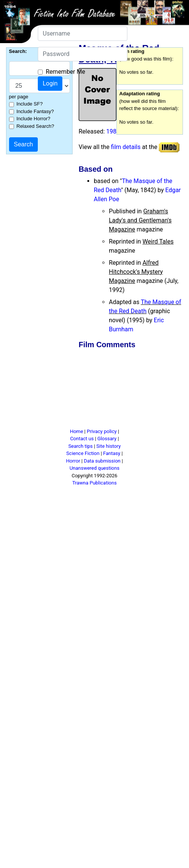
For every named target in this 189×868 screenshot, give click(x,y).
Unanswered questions (94, 468)
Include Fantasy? (35, 111)
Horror (73, 461)
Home (77, 431)
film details (126, 147)
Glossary (107, 439)
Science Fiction (83, 453)
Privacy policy (101, 431)
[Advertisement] (103, 390)
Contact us (82, 439)
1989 (113, 131)
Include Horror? (34, 119)
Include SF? (30, 104)
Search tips (81, 446)
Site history (109, 446)
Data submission (102, 461)
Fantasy (112, 453)
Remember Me (65, 72)
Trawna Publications (94, 483)
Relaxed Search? (36, 126)
